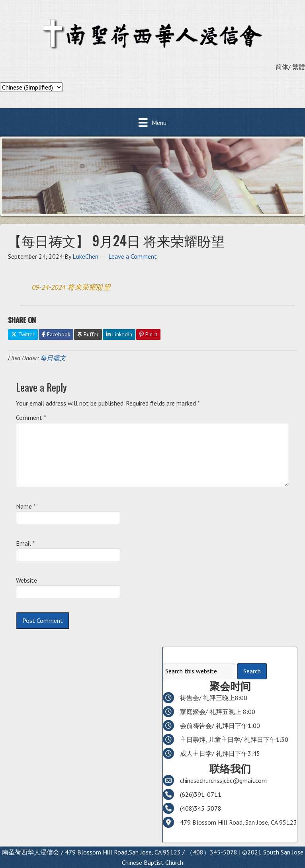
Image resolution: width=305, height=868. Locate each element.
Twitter (23, 334)
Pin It (148, 334)
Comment (31, 417)
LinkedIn (119, 334)
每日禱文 (53, 358)
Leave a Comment (133, 256)
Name (26, 506)
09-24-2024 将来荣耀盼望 (71, 287)
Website (26, 580)
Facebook (56, 334)
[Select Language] (31, 87)
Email (25, 543)
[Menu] (152, 122)
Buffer (88, 334)
